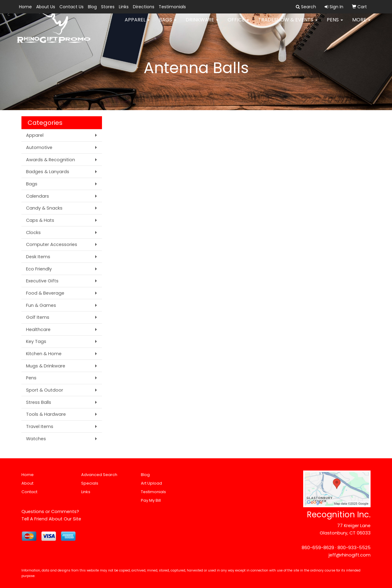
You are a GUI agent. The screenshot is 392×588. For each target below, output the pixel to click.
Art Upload (151, 483)
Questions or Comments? (50, 512)
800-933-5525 (354, 548)
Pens (335, 24)
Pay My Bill (151, 500)
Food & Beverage (45, 293)
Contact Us (72, 7)
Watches (36, 439)
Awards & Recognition (51, 160)
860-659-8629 (318, 548)
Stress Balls (39, 402)
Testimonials (172, 7)
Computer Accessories (52, 244)
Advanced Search (99, 475)
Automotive (39, 147)
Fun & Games (41, 305)
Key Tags (36, 341)
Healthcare (38, 329)
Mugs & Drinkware (46, 366)
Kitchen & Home (44, 354)
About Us (46, 7)
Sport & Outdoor (45, 390)
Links (124, 7)
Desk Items (38, 257)
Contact (29, 492)
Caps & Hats (40, 220)
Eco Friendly (39, 269)
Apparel (137, 24)
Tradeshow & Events (288, 24)
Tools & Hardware (46, 414)
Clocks (33, 233)
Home (25, 7)
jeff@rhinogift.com (350, 555)
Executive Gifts (42, 281)
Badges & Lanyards (48, 172)
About (27, 483)
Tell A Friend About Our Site (51, 519)
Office (238, 24)
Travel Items (40, 426)
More (361, 24)
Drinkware (202, 24)
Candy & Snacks (44, 208)
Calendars (38, 196)
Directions (144, 7)
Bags (168, 24)
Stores (108, 7)
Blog (92, 7)
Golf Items (38, 317)
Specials (90, 483)
